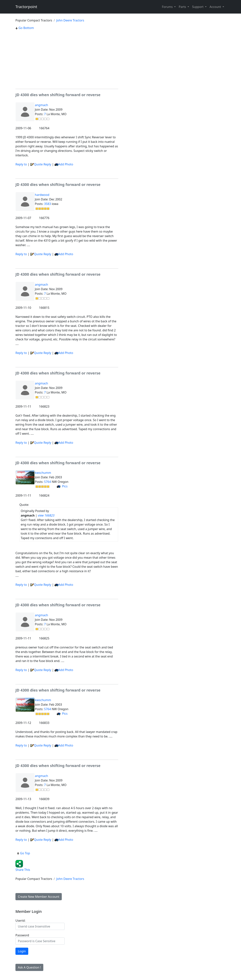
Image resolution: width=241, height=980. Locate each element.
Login (22, 951)
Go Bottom (25, 28)
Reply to (21, 164)
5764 (48, 482)
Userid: (20, 921)
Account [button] (216, 7)
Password (22, 935)
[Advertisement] (67, 59)
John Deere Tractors (70, 20)
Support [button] (198, 7)
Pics (62, 486)
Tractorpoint (26, 7)
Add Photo (66, 164)
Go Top (23, 853)
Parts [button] (183, 7)
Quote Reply (41, 164)
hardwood (42, 195)
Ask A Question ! (29, 967)
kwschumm (43, 473)
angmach (41, 105)
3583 (48, 204)
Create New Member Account (39, 897)
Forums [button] (168, 7)
